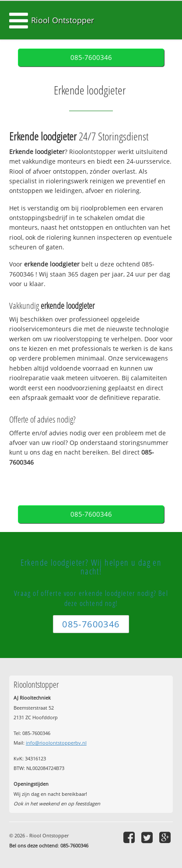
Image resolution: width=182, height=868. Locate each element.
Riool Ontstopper (63, 20)
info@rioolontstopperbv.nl (56, 743)
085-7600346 (91, 58)
